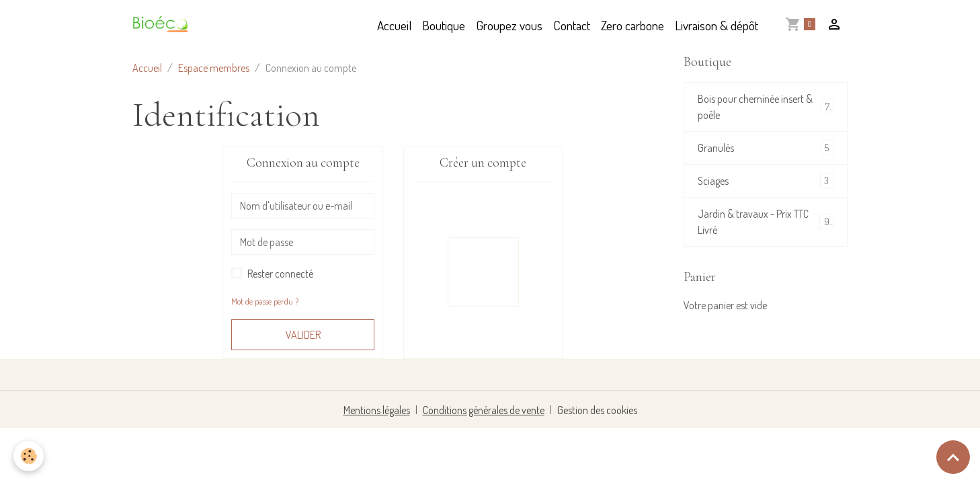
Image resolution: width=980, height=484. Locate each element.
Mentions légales (377, 410)
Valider (303, 335)
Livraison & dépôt (717, 25)
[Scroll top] (953, 457)
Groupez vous (509, 25)
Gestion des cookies (597, 410)
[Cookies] (29, 456)
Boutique (444, 25)
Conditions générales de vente (484, 410)
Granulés (765, 148)
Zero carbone (632, 25)
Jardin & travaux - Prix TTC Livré (765, 222)
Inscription (483, 272)
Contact (572, 25)
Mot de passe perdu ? (265, 301)
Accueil (394, 25)
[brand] (164, 26)
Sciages (765, 180)
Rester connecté (280, 274)
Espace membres (214, 68)
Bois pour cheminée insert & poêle (765, 107)
